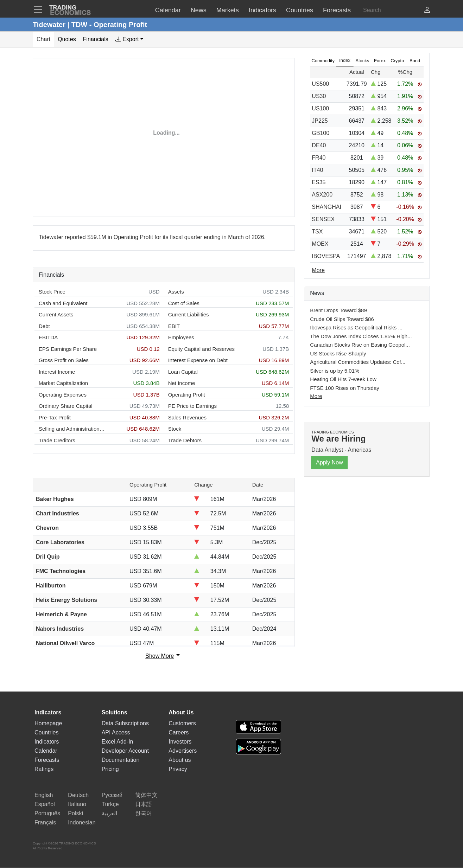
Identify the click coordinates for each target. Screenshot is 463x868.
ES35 (319, 182)
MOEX (320, 244)
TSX (317, 232)
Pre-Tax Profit (55, 417)
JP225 (320, 121)
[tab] (129, 39)
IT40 (317, 170)
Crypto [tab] (397, 61)
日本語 (144, 804)
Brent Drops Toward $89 (338, 310)
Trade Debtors (185, 440)
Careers (179, 732)
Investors (180, 742)
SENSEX (323, 219)
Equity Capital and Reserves (201, 349)
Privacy (178, 769)
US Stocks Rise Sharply (338, 353)
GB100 (321, 133)
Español (45, 804)
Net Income (182, 383)
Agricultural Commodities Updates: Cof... (358, 362)
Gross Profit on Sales (64, 360)
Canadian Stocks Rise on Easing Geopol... (360, 345)
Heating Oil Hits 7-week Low (343, 379)
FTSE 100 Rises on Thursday (344, 388)
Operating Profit (187, 395)
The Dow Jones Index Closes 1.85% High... (361, 336)
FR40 (319, 158)
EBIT (174, 326)
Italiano (77, 804)
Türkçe (110, 804)
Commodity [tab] (323, 61)
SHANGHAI (326, 207)
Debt (44, 326)
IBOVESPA (326, 256)
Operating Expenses (63, 395)
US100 (320, 108)
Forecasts (47, 760)
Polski (75, 813)
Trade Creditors (57, 440)
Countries (46, 732)
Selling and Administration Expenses (72, 429)
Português (47, 813)
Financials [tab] (96, 39)
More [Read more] (318, 270)
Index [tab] (345, 60)
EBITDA (48, 337)
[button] (427, 11)
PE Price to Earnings (192, 406)
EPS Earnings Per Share (68, 349)
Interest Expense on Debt (198, 360)
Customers (182, 723)
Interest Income (57, 372)
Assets (176, 292)
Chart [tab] (43, 39)
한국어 (144, 813)
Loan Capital (183, 372)
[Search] (388, 10)
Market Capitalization (63, 383)
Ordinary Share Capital (66, 406)
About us (180, 760)
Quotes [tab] (67, 39)
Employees (181, 337)
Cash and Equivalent (63, 303)
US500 (320, 84)
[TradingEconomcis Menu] (40, 9)
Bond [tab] (415, 61)
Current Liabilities (189, 314)
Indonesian (82, 822)
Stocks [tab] (362, 61)
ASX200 (322, 195)
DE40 (319, 145)
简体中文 (146, 795)
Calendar (46, 751)
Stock (175, 429)
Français (45, 822)
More (316, 396)
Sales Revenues (187, 417)
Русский (112, 795)
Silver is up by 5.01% (335, 371)
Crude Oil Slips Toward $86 (342, 319)
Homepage (48, 723)
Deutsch (78, 795)
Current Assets (56, 314)
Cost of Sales (184, 303)
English (44, 795)
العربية (109, 813)
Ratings (44, 769)
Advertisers (183, 751)
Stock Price (52, 292)
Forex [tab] (380, 61)
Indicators (47, 742)
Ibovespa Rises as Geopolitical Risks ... (356, 327)
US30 (319, 96)
